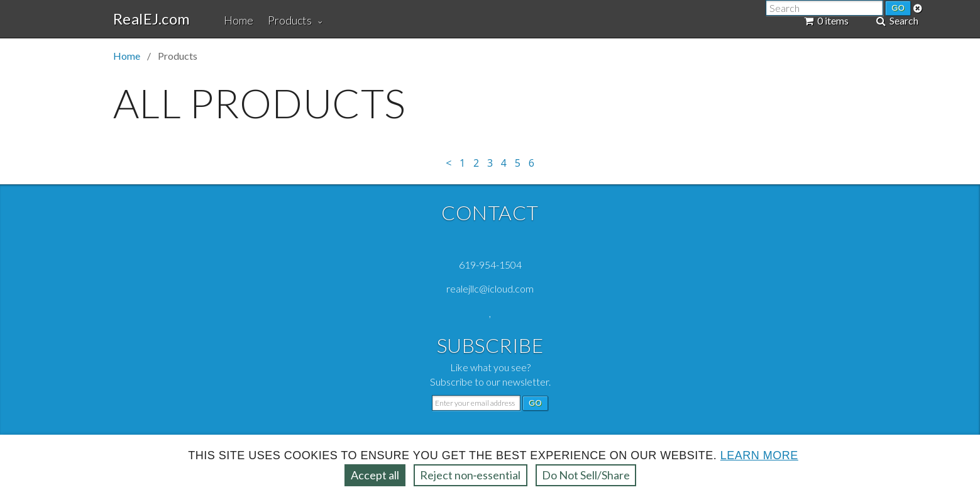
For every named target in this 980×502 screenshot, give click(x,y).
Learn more (759, 455)
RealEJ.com (152, 19)
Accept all (375, 475)
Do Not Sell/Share (586, 475)
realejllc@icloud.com (490, 288)
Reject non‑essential (471, 475)
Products (290, 20)
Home (239, 20)
